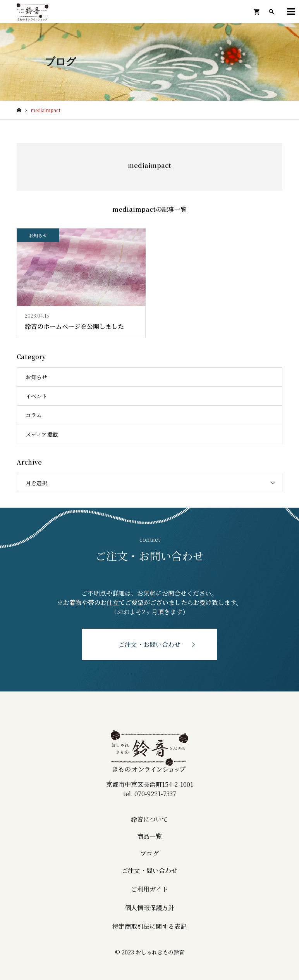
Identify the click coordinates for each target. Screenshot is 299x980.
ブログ (149, 853)
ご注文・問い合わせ (149, 870)
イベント (36, 396)
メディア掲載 (42, 434)
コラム (34, 415)
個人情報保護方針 (149, 908)
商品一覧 (149, 836)
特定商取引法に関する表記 (149, 926)
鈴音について (149, 819)
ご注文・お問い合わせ (149, 644)
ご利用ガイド (149, 889)
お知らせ (36, 377)
